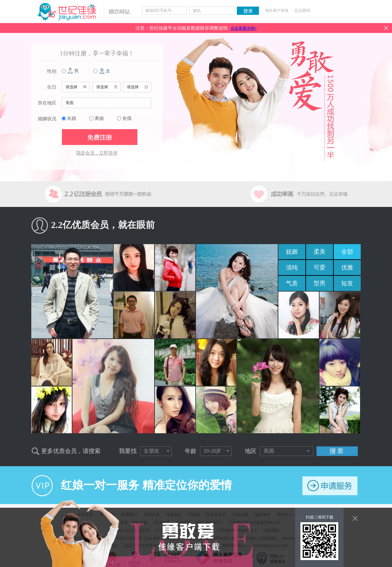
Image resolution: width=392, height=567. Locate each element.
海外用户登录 (277, 11)
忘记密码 (302, 11)
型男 (320, 283)
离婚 (99, 118)
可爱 (320, 268)
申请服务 (330, 486)
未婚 (71, 118)
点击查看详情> (244, 28)
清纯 (292, 268)
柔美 (320, 252)
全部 (347, 252)
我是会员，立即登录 (97, 153)
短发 (347, 283)
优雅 (347, 268)
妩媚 (292, 252)
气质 (292, 283)
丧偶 (127, 118)
